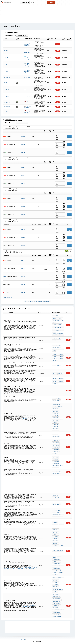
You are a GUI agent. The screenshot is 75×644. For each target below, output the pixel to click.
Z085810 (55, 611)
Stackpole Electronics (28, 102)
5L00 (54, 351)
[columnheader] (9, 39)
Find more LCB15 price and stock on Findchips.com (37, 301)
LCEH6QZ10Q (27, 419)
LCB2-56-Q (29, 568)
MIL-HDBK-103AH (26, 607)
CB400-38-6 (55, 540)
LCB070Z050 (55, 426)
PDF (58, 44)
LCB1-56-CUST (60, 551)
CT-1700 (59, 556)
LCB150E (23, 199)
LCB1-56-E (23, 261)
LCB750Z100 (55, 415)
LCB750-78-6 (55, 584)
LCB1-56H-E (55, 496)
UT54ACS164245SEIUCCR (58, 609)
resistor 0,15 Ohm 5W (58, 349)
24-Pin (26, 417)
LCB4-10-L (61, 358)
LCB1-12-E (55, 592)
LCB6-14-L (61, 357)
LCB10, (54, 341)
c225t (62, 321)
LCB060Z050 (55, 419)
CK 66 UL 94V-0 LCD (57, 319)
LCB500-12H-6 (56, 444)
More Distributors (8, 297)
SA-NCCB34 (55, 524)
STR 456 (54, 453)
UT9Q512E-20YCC (57, 606)
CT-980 (54, 562)
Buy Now (69, 137)
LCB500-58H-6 (56, 446)
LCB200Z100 (55, 410)
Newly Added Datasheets (11, 639)
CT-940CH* (61, 565)
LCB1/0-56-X (20, 569)
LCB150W (23, 137)
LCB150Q (23, 168)
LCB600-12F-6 (56, 463)
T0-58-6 (54, 577)
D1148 (54, 332)
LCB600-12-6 (55, 579)
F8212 (54, 322)
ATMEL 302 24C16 (57, 604)
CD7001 (61, 571)
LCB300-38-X (55, 531)
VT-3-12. (54, 372)
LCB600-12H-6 (56, 450)
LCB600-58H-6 (56, 451)
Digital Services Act (53, 639)
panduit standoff (57, 324)
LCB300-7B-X (55, 535)
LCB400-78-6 (55, 546)
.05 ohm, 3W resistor (58, 516)
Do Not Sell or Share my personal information (37, 639)
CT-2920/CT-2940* (57, 569)
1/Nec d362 (55, 467)
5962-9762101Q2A (57, 613)
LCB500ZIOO (55, 414)
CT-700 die (55, 574)
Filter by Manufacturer (10, 35)
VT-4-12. (60, 372)
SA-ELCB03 (55, 522)
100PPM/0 (60, 406)
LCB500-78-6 (60, 577)
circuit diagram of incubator (58, 330)
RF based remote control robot (58, 327)
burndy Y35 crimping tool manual (58, 334)
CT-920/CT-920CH (56, 560)
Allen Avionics (27, 77)
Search (51, 2)
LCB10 (54, 339)
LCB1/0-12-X (32, 569)
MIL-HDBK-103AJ (32, 606)
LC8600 (61, 546)
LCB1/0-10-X (13, 569)
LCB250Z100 (55, 412)
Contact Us (62, 639)
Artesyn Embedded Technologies (27, 44)
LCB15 (59, 339)
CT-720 (54, 558)
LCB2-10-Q (24, 568)
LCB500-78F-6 (56, 462)
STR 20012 (55, 571)
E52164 (60, 572)
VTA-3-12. (55, 374)
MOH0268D (55, 607)
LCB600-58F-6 (56, 465)
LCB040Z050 (55, 423)
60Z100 (59, 405)
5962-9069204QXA (57, 602)
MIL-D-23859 (55, 408)
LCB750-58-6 (55, 583)
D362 (61, 465)
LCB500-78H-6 (56, 448)
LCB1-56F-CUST (56, 436)
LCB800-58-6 (55, 586)
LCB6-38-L (55, 358)
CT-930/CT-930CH (56, 563)
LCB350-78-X (55, 538)
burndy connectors (58, 590)
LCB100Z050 (55, 428)
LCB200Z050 (55, 430)
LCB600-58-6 (55, 581)
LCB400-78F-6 (56, 456)
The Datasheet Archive (6, 2)
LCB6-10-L (55, 357)
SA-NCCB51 (55, 315)
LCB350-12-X (55, 537)
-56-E (54, 551)
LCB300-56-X (55, 529)
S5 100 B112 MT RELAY (58, 317)
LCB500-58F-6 (56, 460)
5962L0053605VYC (57, 600)
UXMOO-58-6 (55, 544)
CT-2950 (54, 567)
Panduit (27, 83)
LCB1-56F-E (55, 434)
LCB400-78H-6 (56, 442)
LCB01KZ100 (55, 417)
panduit (61, 524)
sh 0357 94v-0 (56, 321)
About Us (68, 639)
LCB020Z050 (55, 421)
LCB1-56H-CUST (56, 498)
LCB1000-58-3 (56, 588)
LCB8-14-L (61, 355)
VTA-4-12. (61, 374)
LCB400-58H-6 (56, 440)
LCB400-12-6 (55, 542)
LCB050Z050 (55, 425)
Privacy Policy (22, 639)
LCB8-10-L (55, 355)
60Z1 (61, 419)
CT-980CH (55, 565)
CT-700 (54, 556)
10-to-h (54, 406)
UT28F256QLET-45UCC (58, 615)
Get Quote (69, 152)
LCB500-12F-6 (56, 458)
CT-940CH (55, 572)
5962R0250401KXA (57, 616)
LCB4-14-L (55, 360)
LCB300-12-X (55, 533)
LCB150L (23, 230)
